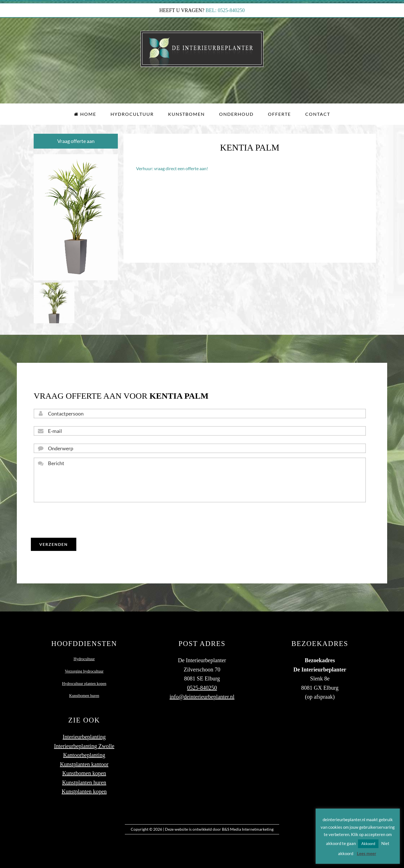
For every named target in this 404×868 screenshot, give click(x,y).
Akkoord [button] (368, 844)
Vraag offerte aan (76, 141)
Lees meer (367, 853)
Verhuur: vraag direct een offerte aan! (172, 168)
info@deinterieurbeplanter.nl (202, 697)
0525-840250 (202, 688)
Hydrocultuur (84, 659)
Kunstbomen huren (84, 696)
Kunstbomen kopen (84, 773)
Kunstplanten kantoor (84, 764)
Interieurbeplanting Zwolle (84, 746)
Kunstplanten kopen (84, 791)
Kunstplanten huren (84, 782)
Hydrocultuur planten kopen (84, 684)
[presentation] (76, 520)
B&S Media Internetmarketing (248, 829)
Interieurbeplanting (84, 737)
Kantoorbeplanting (84, 755)
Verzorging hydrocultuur (84, 671)
